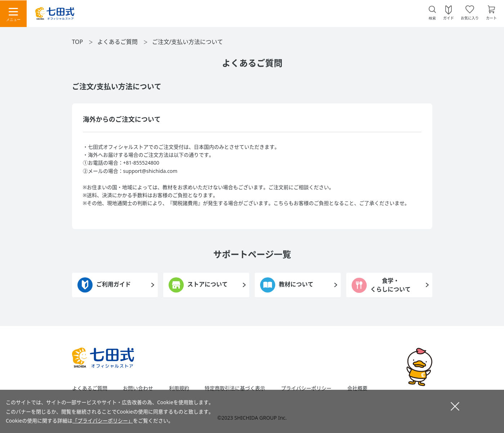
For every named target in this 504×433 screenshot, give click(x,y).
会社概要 (357, 388)
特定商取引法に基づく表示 (235, 388)
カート (491, 18)
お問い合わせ (138, 388)
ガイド (449, 18)
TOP (78, 42)
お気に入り (470, 18)
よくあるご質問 (117, 42)
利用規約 (179, 388)
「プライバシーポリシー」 (103, 421)
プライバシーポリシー (306, 388)
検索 (432, 18)
